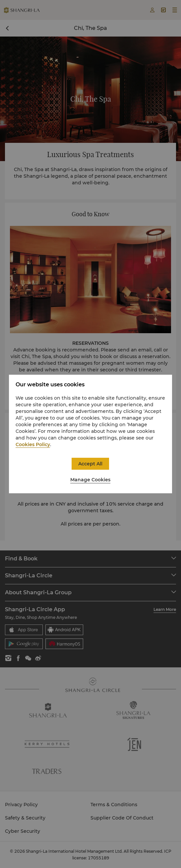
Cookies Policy (33, 444)
